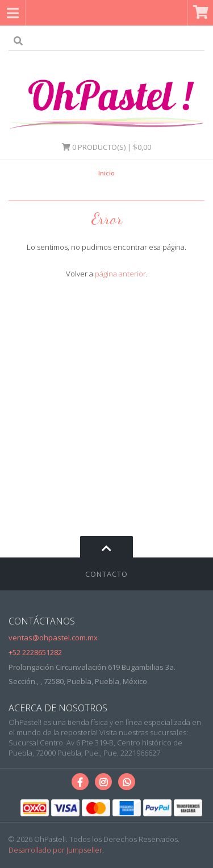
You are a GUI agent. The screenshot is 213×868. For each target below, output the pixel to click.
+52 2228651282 (35, 652)
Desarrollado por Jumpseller (55, 850)
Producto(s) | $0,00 (106, 147)
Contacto (106, 574)
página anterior (120, 274)
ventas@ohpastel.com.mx (53, 638)
